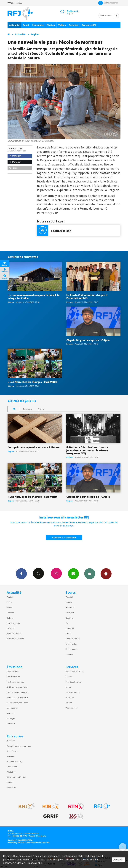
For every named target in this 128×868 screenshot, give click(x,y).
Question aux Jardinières (17, 703)
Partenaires (12, 767)
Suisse (10, 602)
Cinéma (69, 677)
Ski (67, 623)
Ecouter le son (54, 231)
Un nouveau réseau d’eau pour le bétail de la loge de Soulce (33, 297)
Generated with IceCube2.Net (37, 843)
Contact (10, 782)
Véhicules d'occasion (75, 671)
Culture (10, 618)
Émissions (38, 25)
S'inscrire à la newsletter (64, 538)
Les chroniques (13, 677)
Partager (15, 156)
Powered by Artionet (16, 843)
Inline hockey (71, 644)
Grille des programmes (17, 687)
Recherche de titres (15, 682)
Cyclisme (70, 618)
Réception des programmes (19, 746)
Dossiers (11, 628)
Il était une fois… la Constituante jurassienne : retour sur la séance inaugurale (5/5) (87, 450)
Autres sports (71, 649)
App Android (106, 574)
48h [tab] (14, 409)
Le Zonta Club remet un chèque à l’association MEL (87, 297)
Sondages (11, 718)
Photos (51, 25)
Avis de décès (72, 708)
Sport (26, 25)
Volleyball (70, 613)
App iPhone (90, 574)
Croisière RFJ (89, 25)
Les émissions (13, 671)
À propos (11, 741)
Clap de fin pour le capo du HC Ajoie (88, 340)
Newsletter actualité (15, 639)
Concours (11, 724)
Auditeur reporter (15, 633)
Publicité (11, 756)
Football (69, 597)
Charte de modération (16, 777)
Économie (11, 613)
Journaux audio (13, 623)
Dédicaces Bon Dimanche (18, 692)
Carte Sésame (13, 751)
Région (35, 34)
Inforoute (70, 697)
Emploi (69, 703)
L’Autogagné (12, 708)
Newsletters (73, 574)
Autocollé (11, 713)
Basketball (70, 608)
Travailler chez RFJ (15, 761)
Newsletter (12, 787)
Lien (13, 168)
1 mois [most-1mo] (41, 409)
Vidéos (62, 25)
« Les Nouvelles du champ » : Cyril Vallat (32, 382)
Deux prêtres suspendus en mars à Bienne (33, 447)
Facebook (21, 574)
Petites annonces (73, 692)
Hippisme (70, 628)
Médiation (11, 772)
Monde (10, 608)
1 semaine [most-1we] (27, 409)
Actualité (14, 25)
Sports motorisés (73, 639)
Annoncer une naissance (17, 697)
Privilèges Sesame (73, 682)
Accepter (118, 860)
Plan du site (41, 836)
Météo (69, 687)
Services (74, 25)
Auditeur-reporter (108, 3)
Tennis (69, 633)
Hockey (69, 602)
